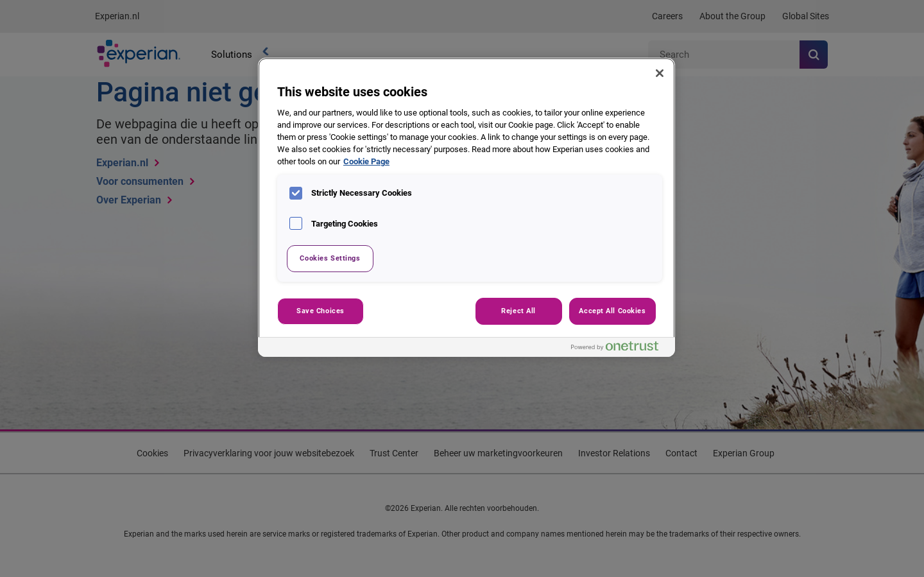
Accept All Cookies (612, 311)
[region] (466, 207)
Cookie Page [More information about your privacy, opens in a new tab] (366, 161)
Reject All (518, 311)
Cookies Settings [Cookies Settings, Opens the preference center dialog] (330, 258)
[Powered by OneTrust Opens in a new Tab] (620, 349)
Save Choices (321, 311)
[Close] (660, 73)
